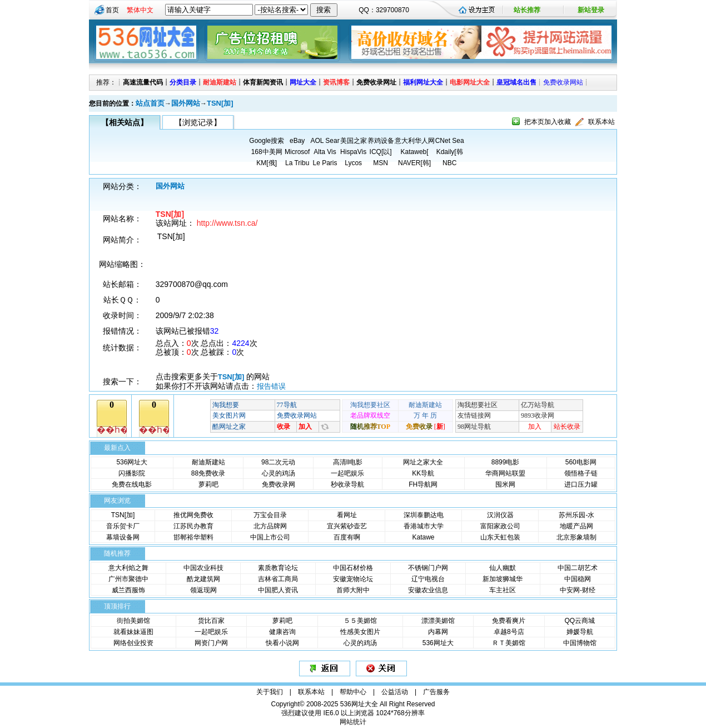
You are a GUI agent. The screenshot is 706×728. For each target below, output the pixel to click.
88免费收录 (208, 473)
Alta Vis (325, 152)
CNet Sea (450, 141)
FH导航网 (423, 484)
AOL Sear (325, 141)
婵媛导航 (580, 632)
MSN (381, 163)
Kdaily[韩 (450, 152)
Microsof (297, 152)
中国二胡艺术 (578, 568)
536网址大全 (359, 704)
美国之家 (354, 141)
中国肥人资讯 (278, 590)
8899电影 (506, 462)
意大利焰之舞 (128, 568)
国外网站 (186, 103)
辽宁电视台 (428, 579)
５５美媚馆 (360, 621)
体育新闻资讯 (263, 82)
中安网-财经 (578, 590)
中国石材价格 (353, 568)
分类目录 (183, 82)
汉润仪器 (500, 515)
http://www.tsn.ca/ (227, 223)
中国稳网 (578, 579)
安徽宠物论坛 (353, 579)
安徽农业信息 (428, 590)
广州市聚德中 (128, 579)
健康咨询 (282, 632)
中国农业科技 (203, 568)
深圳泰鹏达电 (424, 515)
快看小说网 (282, 643)
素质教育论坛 (278, 568)
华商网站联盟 (505, 473)
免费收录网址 (376, 82)
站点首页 (150, 103)
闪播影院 (132, 473)
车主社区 (503, 590)
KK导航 (423, 473)
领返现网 (203, 590)
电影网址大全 (470, 82)
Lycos (353, 163)
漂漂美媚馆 (438, 621)
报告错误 (271, 386)
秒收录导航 (347, 484)
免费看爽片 (509, 621)
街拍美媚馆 (133, 621)
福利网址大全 (423, 82)
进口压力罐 (581, 484)
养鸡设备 (381, 141)
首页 (112, 10)
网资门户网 (211, 643)
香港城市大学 (424, 526)
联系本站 (601, 122)
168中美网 (267, 152)
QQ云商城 (580, 621)
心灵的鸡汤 (279, 473)
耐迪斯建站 (220, 82)
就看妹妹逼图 (133, 632)
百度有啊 (347, 537)
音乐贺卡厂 (123, 526)
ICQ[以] (381, 152)
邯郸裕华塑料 (193, 537)
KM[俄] (267, 163)
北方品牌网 (270, 526)
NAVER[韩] (414, 163)
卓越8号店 (509, 632)
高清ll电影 (348, 462)
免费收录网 (279, 484)
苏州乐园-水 (576, 515)
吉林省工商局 (278, 579)
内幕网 (438, 632)
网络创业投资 (133, 643)
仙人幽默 (503, 568)
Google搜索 (267, 141)
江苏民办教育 (193, 526)
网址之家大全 (423, 462)
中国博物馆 (580, 643)
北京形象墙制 (576, 537)
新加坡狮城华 (503, 579)
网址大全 (303, 82)
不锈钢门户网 (428, 568)
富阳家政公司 (500, 526)
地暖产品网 (576, 526)
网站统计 (353, 722)
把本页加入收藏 (548, 122)
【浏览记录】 (198, 122)
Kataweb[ (415, 152)
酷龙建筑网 (203, 579)
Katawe (424, 537)
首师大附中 (353, 590)
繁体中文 (140, 10)
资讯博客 (336, 82)
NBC (449, 163)
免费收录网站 (563, 82)
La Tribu (297, 163)
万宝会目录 (270, 515)
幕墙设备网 (123, 537)
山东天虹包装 (500, 537)
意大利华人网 (415, 141)
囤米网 (505, 484)
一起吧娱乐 (347, 473)
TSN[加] (220, 103)
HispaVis (353, 152)
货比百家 (211, 621)
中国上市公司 (270, 537)
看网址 (347, 515)
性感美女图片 (360, 632)
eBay (297, 141)
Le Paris (325, 163)
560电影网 (581, 462)
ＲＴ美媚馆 (509, 643)
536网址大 (132, 462)
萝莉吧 (208, 484)
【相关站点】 (125, 122)
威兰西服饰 (128, 590)
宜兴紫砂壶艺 (347, 526)
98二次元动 (278, 462)
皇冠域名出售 (516, 82)
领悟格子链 (581, 473)
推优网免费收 (193, 515)
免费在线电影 (132, 484)
